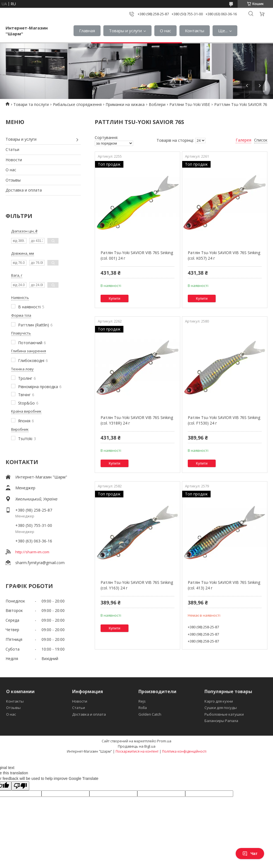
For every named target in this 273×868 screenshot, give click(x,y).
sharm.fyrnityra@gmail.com (40, 563)
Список (261, 140)
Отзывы (13, 180)
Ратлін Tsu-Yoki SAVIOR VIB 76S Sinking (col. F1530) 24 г (224, 420)
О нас (165, 31)
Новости (14, 160)
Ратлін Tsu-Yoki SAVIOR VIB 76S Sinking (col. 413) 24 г (224, 585)
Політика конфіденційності (184, 751)
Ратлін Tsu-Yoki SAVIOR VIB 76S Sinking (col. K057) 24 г (224, 255)
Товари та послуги (31, 104)
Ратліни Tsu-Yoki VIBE (190, 104)
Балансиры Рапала (221, 721)
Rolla (143, 708)
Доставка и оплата (24, 190)
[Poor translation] (20, 786)
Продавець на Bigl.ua (137, 746)
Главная (87, 31)
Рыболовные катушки (224, 714)
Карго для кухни (219, 701)
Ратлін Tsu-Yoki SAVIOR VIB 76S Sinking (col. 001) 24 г (137, 255)
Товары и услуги (125, 31)
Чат (250, 854)
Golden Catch (150, 714)
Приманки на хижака (125, 104)
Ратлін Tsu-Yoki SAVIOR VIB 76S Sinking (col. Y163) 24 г (137, 585)
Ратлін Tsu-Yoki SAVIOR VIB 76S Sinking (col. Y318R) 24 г (137, 420)
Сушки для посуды (221, 708)
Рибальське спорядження (77, 104)
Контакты (195, 31)
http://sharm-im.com (32, 552)
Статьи (12, 149)
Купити (114, 298)
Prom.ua (164, 741)
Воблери (157, 104)
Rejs (142, 701)
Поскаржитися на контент (137, 751)
